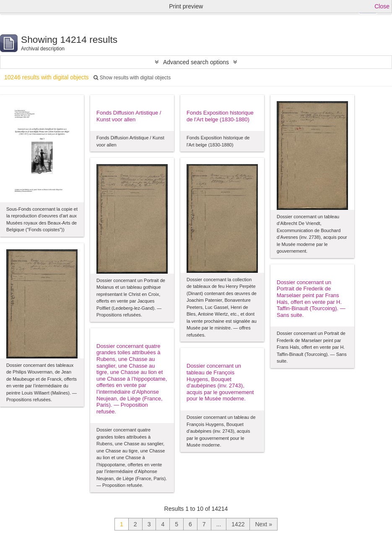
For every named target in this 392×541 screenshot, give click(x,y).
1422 (238, 524)
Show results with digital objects (132, 78)
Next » (263, 524)
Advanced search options (196, 62)
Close (382, 6)
